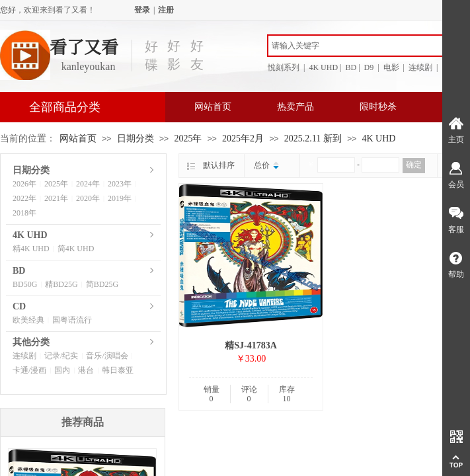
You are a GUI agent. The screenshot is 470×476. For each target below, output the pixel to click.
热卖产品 (295, 107)
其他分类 (31, 342)
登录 (142, 10)
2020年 (88, 198)
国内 (62, 370)
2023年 (120, 184)
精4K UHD (31, 249)
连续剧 (24, 356)
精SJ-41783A (251, 345)
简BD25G (102, 284)
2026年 (24, 184)
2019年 (120, 198)
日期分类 (136, 139)
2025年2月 (243, 139)
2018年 (24, 213)
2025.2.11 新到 (313, 139)
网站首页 (213, 107)
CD (19, 306)
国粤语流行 (72, 320)
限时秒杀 (378, 107)
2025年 (188, 139)
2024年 (88, 184)
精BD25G (61, 284)
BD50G (25, 284)
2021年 (56, 198)
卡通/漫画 (29, 370)
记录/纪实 (61, 356)
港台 (86, 370)
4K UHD (379, 139)
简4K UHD (76, 249)
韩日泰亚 (118, 370)
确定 (414, 165)
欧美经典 (28, 320)
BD (19, 271)
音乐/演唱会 (107, 356)
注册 (166, 10)
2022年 (24, 198)
